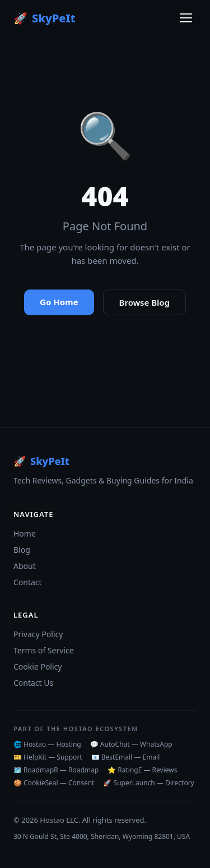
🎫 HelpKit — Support (48, 757)
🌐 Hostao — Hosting (47, 744)
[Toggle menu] (186, 18)
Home (25, 533)
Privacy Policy (38, 634)
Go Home (59, 302)
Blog (22, 550)
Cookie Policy (38, 667)
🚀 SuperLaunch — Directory (148, 783)
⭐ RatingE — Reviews (142, 770)
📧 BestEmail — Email (126, 757)
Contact (28, 582)
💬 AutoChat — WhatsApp (131, 744)
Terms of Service (44, 650)
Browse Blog (144, 302)
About (25, 566)
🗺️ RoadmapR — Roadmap (56, 770)
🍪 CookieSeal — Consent (54, 783)
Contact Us (33, 683)
